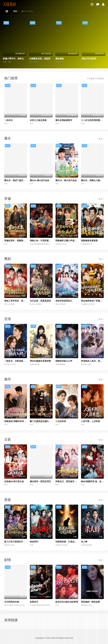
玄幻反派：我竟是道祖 (40, 301)
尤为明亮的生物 (12, 602)
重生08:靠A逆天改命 (40, 180)
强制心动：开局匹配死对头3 (43, 241)
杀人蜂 (84, 542)
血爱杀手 (34, 602)
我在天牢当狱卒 (89, 59)
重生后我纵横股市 (64, 120)
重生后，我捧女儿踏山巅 (93, 180)
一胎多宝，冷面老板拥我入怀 (18, 361)
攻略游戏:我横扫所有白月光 (17, 421)
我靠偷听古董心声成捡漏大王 (69, 241)
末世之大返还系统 (38, 120)
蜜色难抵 (60, 59)
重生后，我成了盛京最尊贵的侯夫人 (21, 180)
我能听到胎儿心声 (64, 361)
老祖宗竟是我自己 (64, 301)
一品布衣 (8, 120)
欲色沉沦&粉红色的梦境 (67, 602)
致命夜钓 (34, 542)
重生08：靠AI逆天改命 (66, 180)
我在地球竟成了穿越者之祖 (94, 301)
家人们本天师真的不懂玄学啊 (18, 542)
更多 (101, 139)
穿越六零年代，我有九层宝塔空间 (19, 59)
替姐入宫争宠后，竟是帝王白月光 (20, 301)
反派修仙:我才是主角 (14, 481)
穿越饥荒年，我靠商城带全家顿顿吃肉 (22, 241)
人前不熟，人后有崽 (90, 421)
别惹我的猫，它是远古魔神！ (69, 542)
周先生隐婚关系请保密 (40, 361)
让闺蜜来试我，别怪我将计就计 (44, 59)
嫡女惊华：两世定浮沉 (40, 481)
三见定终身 (61, 421)
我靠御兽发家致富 (89, 241)
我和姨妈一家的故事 (90, 602)
